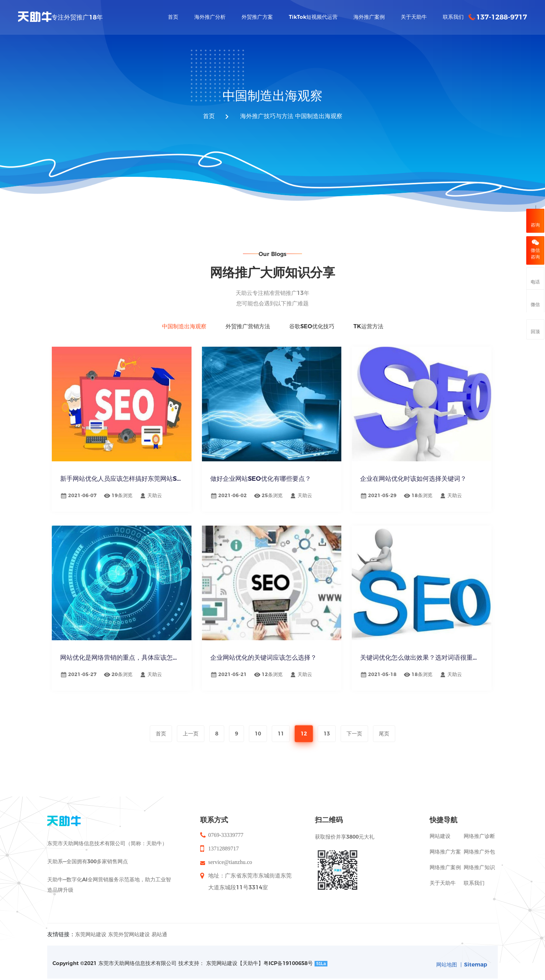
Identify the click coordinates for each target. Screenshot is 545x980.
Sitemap (475, 960)
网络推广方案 (445, 847)
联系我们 (474, 879)
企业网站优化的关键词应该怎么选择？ (265, 659)
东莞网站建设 (91, 930)
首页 (206, 117)
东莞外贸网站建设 (129, 930)
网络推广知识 (479, 863)
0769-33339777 (226, 831)
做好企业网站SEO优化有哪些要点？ (262, 480)
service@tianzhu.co (230, 858)
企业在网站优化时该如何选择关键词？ (415, 480)
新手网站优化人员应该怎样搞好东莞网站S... (122, 480)
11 (281, 734)
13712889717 (223, 844)
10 (258, 734)
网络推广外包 (479, 847)
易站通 (159, 930)
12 (304, 734)
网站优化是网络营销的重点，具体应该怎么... (122, 659)
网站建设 (440, 832)
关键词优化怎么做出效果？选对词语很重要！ (422, 659)
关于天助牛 (443, 879)
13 (327, 734)
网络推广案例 (445, 863)
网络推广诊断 (479, 832)
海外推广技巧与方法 (266, 117)
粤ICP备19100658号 (288, 959)
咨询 (535, 220)
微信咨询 (535, 250)
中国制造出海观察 (320, 117)
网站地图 (445, 960)
